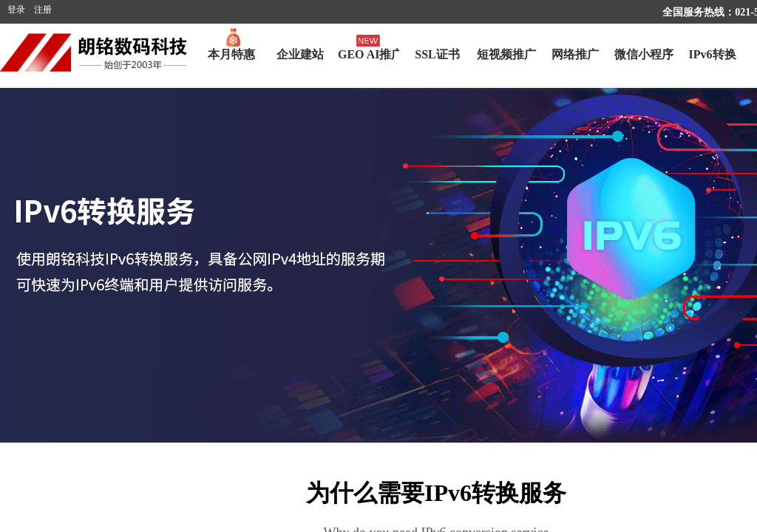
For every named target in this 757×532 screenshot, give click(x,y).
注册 (43, 10)
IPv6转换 (713, 54)
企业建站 (300, 54)
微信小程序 (644, 54)
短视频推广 (506, 54)
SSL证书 (437, 54)
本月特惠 (231, 54)
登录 (16, 10)
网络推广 (575, 54)
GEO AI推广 (369, 54)
